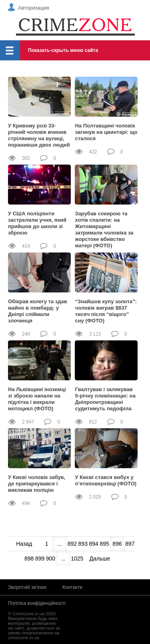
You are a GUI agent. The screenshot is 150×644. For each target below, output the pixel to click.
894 (93, 544)
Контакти (72, 587)
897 (130, 544)
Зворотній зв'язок (27, 587)
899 (40, 559)
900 (51, 559)
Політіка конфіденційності (37, 603)
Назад (24, 544)
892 (72, 544)
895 (104, 544)
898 (29, 559)
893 (83, 544)
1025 (76, 559)
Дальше (100, 559)
